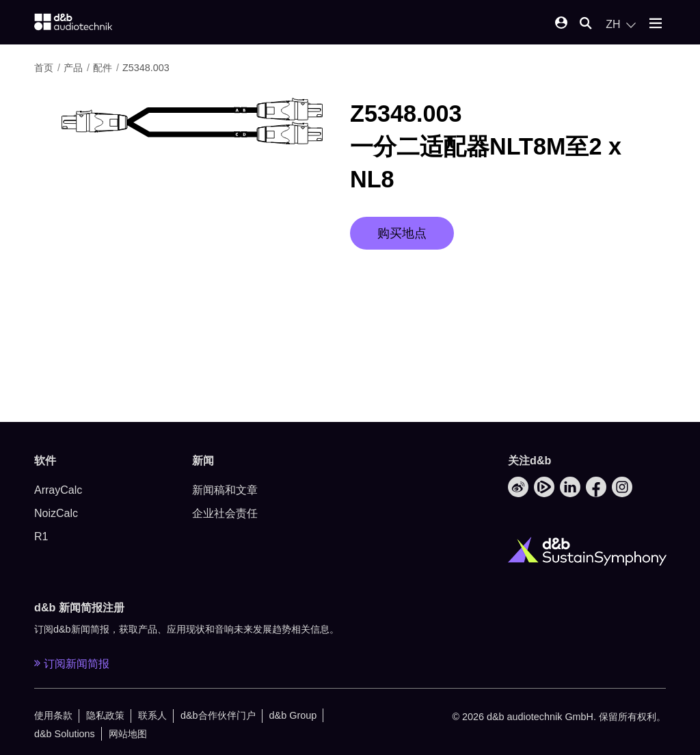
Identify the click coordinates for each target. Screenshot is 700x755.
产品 (75, 68)
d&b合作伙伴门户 (218, 715)
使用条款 (53, 715)
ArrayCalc (58, 490)
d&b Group (293, 715)
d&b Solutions (65, 734)
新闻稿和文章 (225, 490)
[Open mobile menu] (656, 24)
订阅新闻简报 (72, 663)
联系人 (152, 715)
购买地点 (402, 233)
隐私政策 (105, 715)
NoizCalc (56, 513)
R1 (41, 537)
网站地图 (128, 734)
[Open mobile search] (586, 24)
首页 (45, 68)
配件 (104, 68)
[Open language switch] (621, 25)
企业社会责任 (225, 513)
